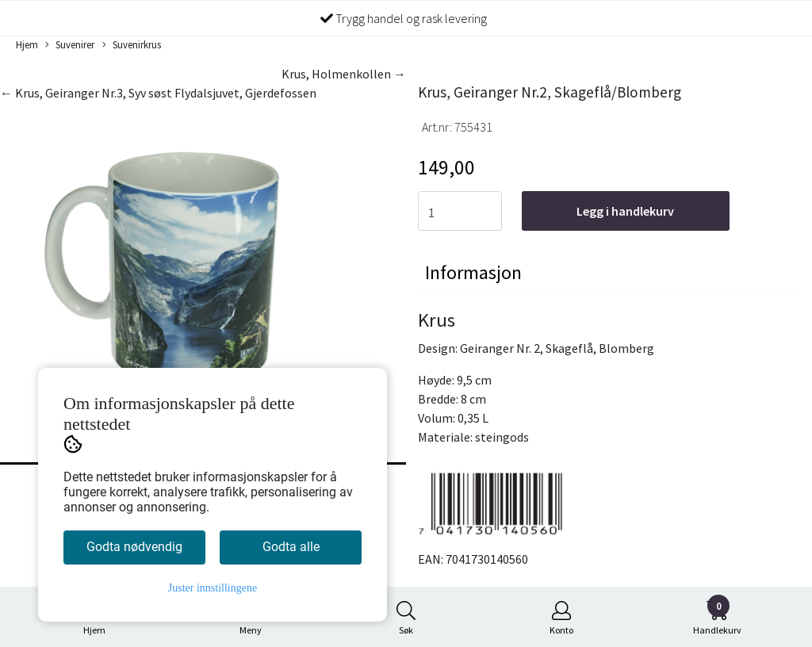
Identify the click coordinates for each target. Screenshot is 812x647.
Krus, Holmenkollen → (344, 74)
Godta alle (291, 547)
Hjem (27, 44)
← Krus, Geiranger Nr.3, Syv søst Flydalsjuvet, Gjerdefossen (158, 93)
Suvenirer (70, 45)
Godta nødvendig (134, 547)
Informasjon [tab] (473, 272)
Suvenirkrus (132, 45)
